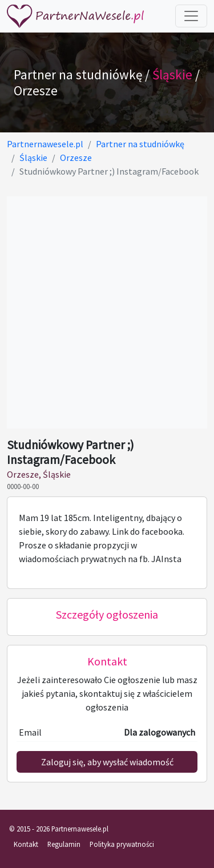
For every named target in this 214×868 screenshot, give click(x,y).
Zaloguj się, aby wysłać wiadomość (107, 762)
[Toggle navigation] (191, 16)
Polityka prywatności (122, 844)
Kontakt (26, 844)
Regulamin (64, 844)
